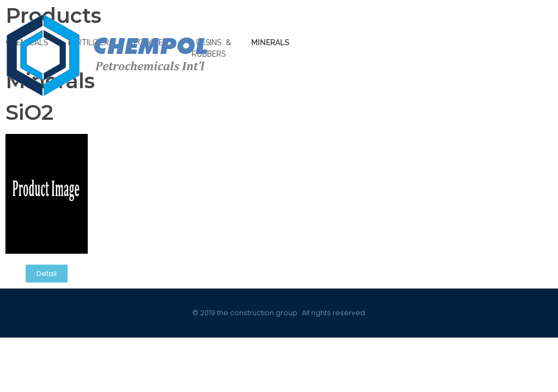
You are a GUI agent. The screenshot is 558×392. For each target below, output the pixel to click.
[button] (47, 274)
